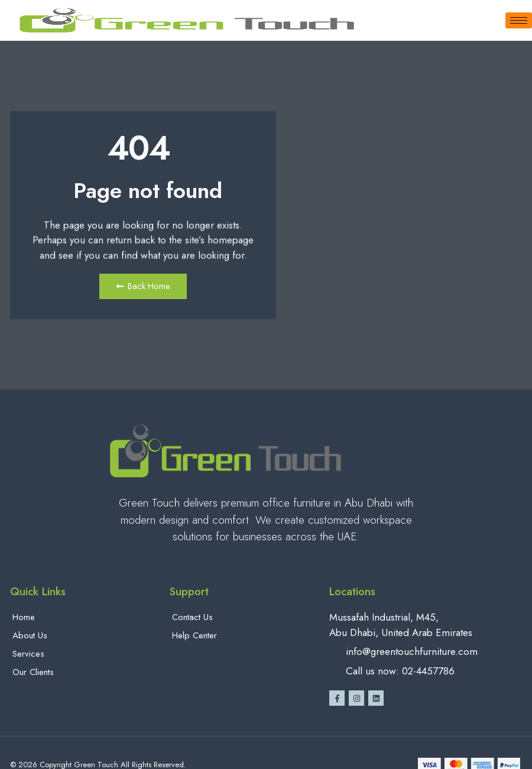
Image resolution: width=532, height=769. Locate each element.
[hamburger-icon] (519, 20)
